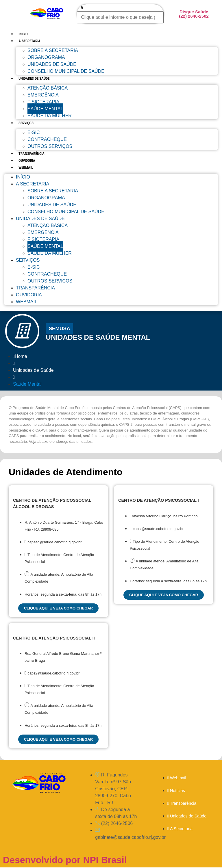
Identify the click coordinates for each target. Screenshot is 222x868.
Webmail (26, 167)
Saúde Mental (45, 109)
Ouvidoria (27, 160)
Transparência (32, 154)
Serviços (26, 123)
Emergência (43, 95)
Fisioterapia (43, 102)
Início (23, 34)
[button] (60, 329)
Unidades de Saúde (52, 64)
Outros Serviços (50, 146)
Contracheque (47, 139)
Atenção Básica (48, 88)
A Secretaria (29, 41)
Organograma (46, 57)
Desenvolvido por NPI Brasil (65, 860)
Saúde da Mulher (50, 116)
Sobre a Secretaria (53, 50)
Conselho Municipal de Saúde (66, 71)
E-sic (34, 132)
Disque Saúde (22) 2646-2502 (194, 14)
